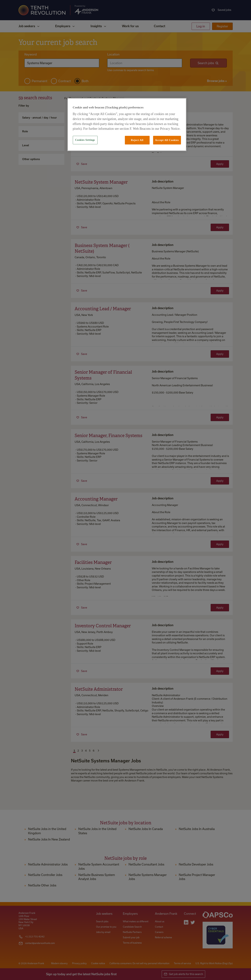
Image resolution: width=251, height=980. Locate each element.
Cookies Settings (85, 140)
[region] (127, 124)
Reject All (137, 140)
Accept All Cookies (167, 140)
